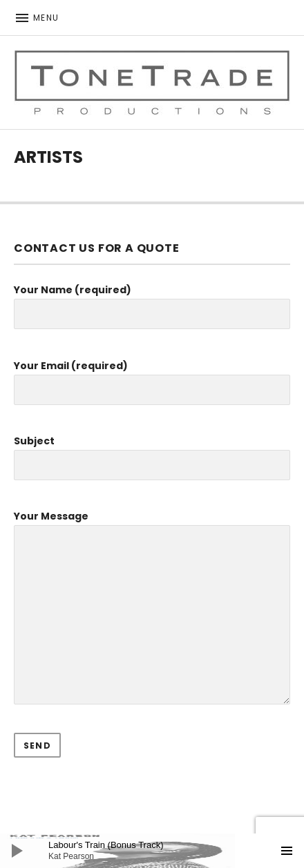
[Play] (17, 851)
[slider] (159, 851)
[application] (152, 851)
